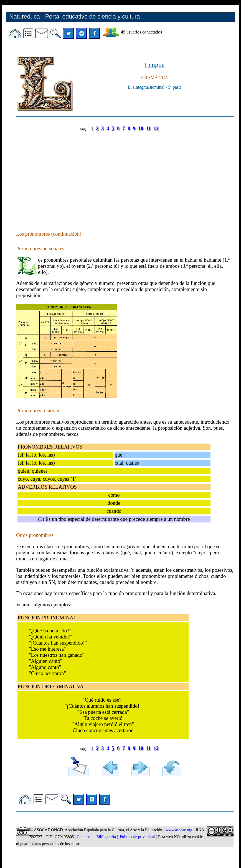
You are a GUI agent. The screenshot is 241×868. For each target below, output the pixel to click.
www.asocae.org (179, 830)
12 (156, 128)
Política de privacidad (138, 837)
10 (141, 128)
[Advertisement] (125, 176)
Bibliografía (106, 837)
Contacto (84, 837)
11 (148, 128)
